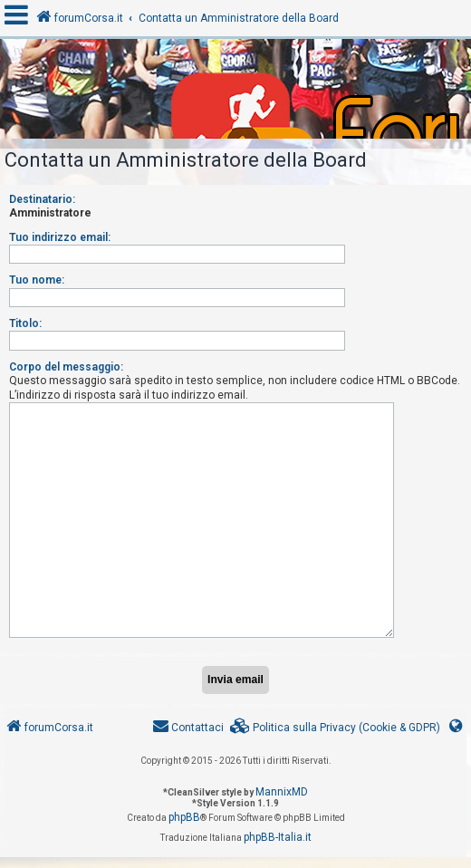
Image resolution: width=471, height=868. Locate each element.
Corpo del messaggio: (66, 367)
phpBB (184, 817)
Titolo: (25, 323)
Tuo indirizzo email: (60, 237)
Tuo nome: (37, 280)
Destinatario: (42, 199)
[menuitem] (335, 728)
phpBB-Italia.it (278, 837)
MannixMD (282, 792)
